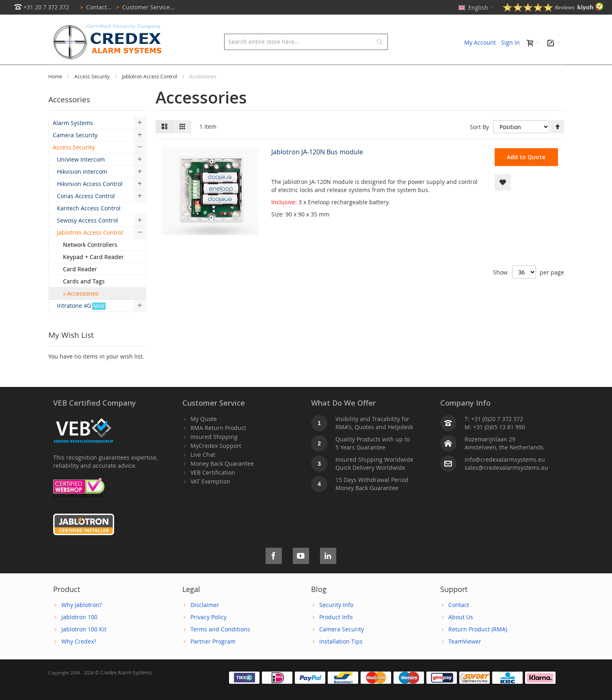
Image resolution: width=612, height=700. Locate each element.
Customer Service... (144, 7)
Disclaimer (205, 617)
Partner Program (213, 654)
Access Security (93, 95)
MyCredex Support (216, 458)
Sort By (479, 145)
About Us (461, 629)
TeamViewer (465, 654)
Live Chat (203, 467)
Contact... (94, 7)
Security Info (336, 617)
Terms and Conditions (220, 641)
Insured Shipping (214, 449)
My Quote (204, 431)
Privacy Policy (209, 629)
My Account (480, 42)
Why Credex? (79, 654)
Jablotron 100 (79, 629)
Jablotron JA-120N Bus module (317, 170)
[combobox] (306, 42)
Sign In (510, 42)
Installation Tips (341, 654)
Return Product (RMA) (478, 641)
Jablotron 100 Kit (84, 641)
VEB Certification (213, 485)
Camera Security (342, 641)
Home (56, 95)
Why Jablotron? (82, 617)
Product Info (336, 629)
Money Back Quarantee (222, 476)
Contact (459, 617)
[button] (503, 201)
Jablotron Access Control (150, 95)
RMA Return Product (218, 440)
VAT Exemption (210, 494)
